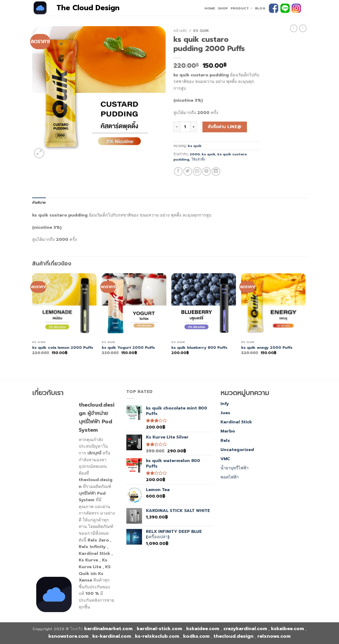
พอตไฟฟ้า (230, 477)
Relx (225, 441)
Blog (260, 8)
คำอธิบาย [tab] (39, 203)
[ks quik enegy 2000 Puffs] (273, 306)
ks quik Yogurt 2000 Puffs (128, 348)
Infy (225, 404)
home (210, 8)
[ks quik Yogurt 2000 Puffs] (134, 306)
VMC (225, 459)
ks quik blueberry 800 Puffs (199, 348)
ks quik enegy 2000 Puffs (267, 348)
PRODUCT (242, 8)
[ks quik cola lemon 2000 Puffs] (64, 306)
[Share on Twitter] (188, 171)
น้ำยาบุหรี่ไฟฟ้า (235, 468)
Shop (223, 8)
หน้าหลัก (180, 31)
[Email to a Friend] (197, 171)
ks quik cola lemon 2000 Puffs (63, 348)
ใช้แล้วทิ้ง (198, 159)
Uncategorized (237, 450)
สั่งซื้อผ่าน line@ (225, 127)
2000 (195, 154)
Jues (225, 413)
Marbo (228, 431)
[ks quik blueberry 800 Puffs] (204, 306)
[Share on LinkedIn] (216, 171)
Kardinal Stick (236, 422)
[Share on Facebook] (178, 171)
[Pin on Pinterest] (207, 171)
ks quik (201, 31)
